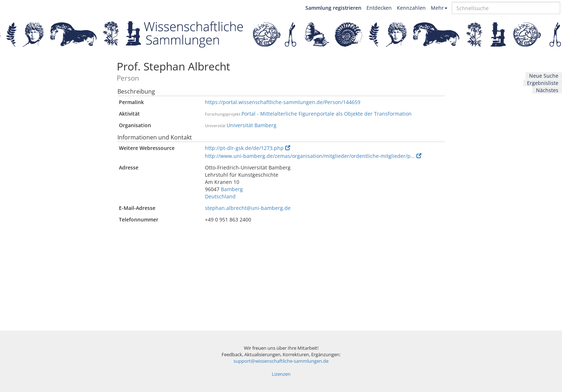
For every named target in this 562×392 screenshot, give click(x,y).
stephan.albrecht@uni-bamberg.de (248, 208)
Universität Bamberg (252, 125)
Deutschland (220, 196)
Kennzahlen (411, 8)
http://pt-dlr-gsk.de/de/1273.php (248, 148)
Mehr (439, 8)
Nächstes (547, 90)
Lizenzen (281, 374)
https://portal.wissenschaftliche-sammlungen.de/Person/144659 (283, 102)
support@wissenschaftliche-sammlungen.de (281, 361)
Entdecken (379, 8)
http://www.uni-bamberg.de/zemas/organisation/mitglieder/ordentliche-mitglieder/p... (313, 156)
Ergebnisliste (543, 83)
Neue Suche (544, 76)
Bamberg (232, 189)
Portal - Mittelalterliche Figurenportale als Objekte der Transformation (327, 114)
